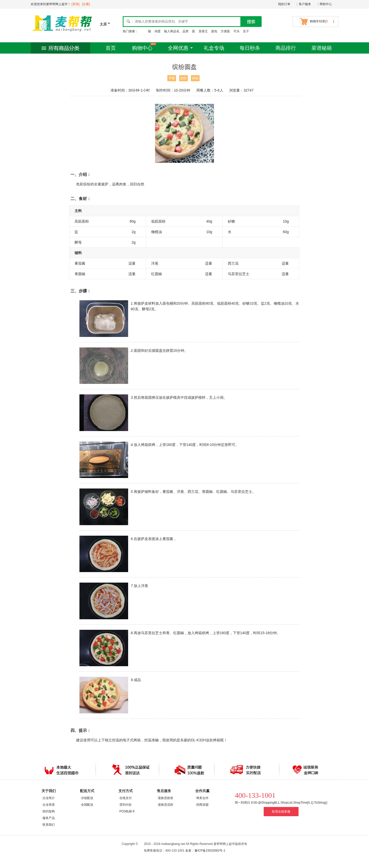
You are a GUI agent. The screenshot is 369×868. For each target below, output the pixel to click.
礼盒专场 (214, 48)
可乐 (237, 31)
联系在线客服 (281, 812)
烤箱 (195, 78)
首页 (111, 48)
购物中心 (142, 48)
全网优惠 (178, 48)
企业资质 (49, 805)
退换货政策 (166, 798)
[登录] (75, 4)
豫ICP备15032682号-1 (210, 851)
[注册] (86, 4)
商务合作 (202, 798)
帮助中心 (326, 4)
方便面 (225, 31)
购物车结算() (322, 21)
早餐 (172, 78)
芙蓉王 (203, 31)
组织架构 (49, 811)
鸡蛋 (158, 31)
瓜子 (246, 31)
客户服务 (305, 4)
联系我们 (49, 825)
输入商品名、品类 (176, 31)
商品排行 (286, 48)
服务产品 (49, 818)
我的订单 (284, 4)
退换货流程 (166, 805)
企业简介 (49, 798)
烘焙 (183, 78)
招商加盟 (202, 805)
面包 (214, 31)
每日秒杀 (250, 48)
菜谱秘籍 (322, 48)
